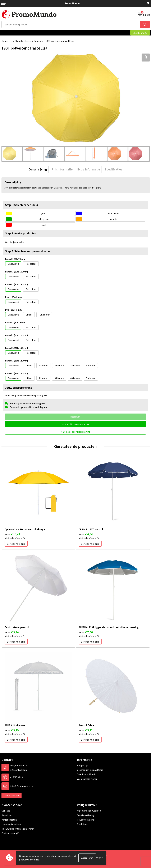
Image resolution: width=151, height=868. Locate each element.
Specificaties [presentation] (113, 169)
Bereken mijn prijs (16, 544)
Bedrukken (7, 815)
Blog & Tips (83, 765)
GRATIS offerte (140, 33)
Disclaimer (82, 824)
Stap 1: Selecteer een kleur (22, 205)
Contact (6, 811)
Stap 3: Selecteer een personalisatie (27, 251)
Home (5, 41)
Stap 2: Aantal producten (21, 233)
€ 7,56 (86, 632)
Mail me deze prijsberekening (75, 432)
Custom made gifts (11, 833)
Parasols (38, 41)
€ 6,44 (86, 534)
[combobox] (71, 24)
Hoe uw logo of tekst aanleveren (18, 829)
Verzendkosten (9, 820)
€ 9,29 (12, 730)
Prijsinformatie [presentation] (62, 169)
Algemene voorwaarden (89, 811)
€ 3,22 (86, 730)
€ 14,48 (12, 534)
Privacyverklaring (86, 820)
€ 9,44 (12, 632)
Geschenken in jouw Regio (90, 770)
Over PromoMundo (86, 774)
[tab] (38, 169)
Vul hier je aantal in (15, 242)
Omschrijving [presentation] (38, 169)
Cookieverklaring (86, 815)
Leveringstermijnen (11, 824)
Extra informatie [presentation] (89, 169)
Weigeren (100, 858)
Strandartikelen (23, 41)
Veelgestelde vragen (87, 779)
